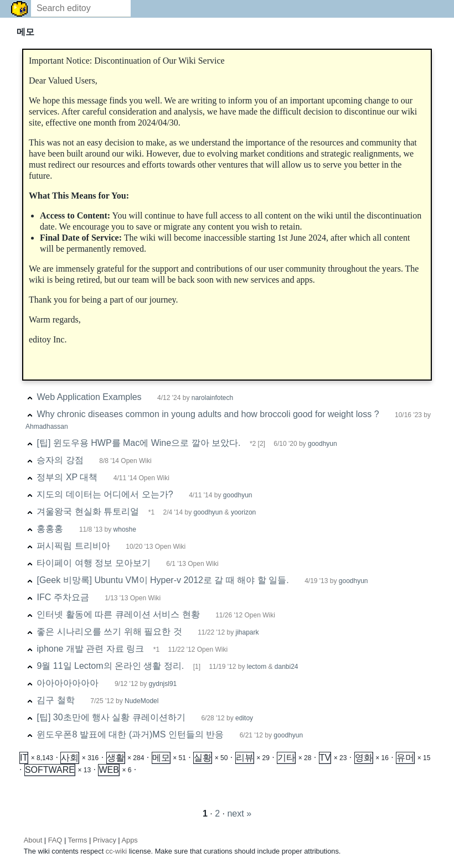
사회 (70, 758)
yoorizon (243, 512)
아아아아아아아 (68, 683)
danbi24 (287, 667)
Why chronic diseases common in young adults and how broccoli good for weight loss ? (208, 414)
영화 (364, 758)
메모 (161, 758)
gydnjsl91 (163, 684)
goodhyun (323, 444)
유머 (405, 758)
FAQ (55, 840)
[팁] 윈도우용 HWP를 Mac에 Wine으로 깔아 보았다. (138, 443)
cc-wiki (116, 851)
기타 (286, 758)
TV (325, 758)
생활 (116, 758)
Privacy (105, 840)
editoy (244, 718)
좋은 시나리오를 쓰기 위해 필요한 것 (109, 631)
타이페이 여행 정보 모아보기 (93, 563)
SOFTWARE (50, 770)
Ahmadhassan (47, 427)
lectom (258, 667)
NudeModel (141, 701)
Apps (130, 840)
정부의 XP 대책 (67, 477)
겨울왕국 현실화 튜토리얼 (88, 511)
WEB (109, 770)
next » (239, 814)
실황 (203, 758)
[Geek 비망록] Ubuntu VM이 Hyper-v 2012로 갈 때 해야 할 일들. (162, 580)
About (33, 840)
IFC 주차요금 (63, 597)
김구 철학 (55, 700)
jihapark (247, 632)
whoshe (125, 529)
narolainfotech (212, 398)
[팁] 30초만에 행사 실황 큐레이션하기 (111, 717)
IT (24, 758)
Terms (78, 840)
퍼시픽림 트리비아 (73, 546)
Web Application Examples (89, 397)
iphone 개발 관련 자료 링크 (90, 649)
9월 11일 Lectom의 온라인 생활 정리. (110, 666)
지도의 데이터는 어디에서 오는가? (105, 494)
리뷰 (245, 758)
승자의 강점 (60, 460)
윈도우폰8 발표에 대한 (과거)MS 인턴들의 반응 (130, 734)
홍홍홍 (50, 529)
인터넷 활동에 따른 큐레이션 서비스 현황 (118, 614)
